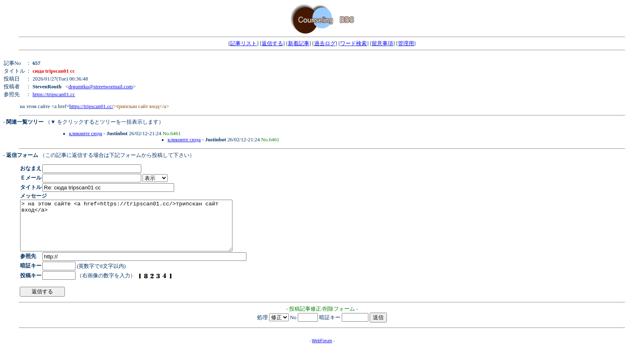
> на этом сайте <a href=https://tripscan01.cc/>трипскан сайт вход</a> (139, 230)
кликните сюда (86, 134)
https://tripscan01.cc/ (91, 106)
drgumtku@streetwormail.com (100, 87)
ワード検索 (353, 44)
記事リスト (243, 44)
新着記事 (299, 44)
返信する (272, 44)
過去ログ (325, 44)
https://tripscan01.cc (54, 94)
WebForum (322, 351)
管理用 (406, 44)
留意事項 (382, 44)
